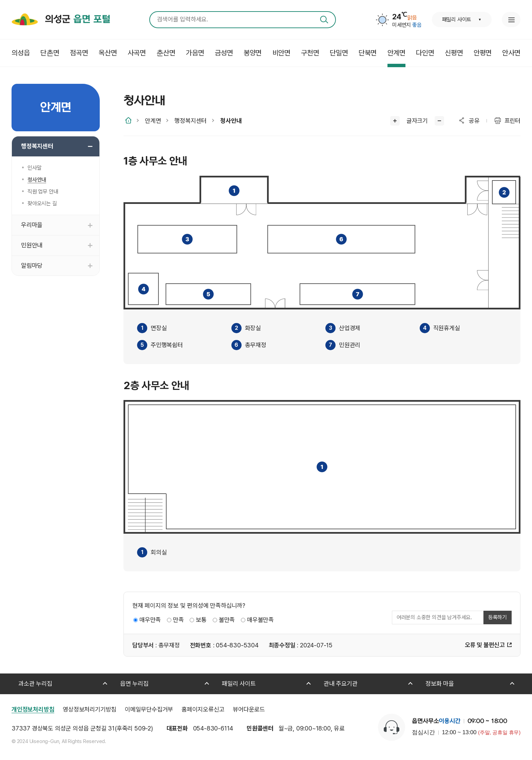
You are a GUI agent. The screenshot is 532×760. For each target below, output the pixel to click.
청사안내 (231, 121)
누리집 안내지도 (511, 20)
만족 (178, 620)
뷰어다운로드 (249, 709)
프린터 (512, 121)
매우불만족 (260, 620)
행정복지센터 (191, 121)
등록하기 (498, 617)
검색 (324, 20)
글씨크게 (395, 121)
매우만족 (150, 620)
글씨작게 (439, 121)
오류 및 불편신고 (485, 645)
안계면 (153, 121)
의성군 (77, 20)
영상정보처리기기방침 (90, 709)
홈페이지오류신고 (203, 709)
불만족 (227, 620)
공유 (474, 121)
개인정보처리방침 (33, 709)
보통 (201, 620)
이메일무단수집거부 (149, 709)
